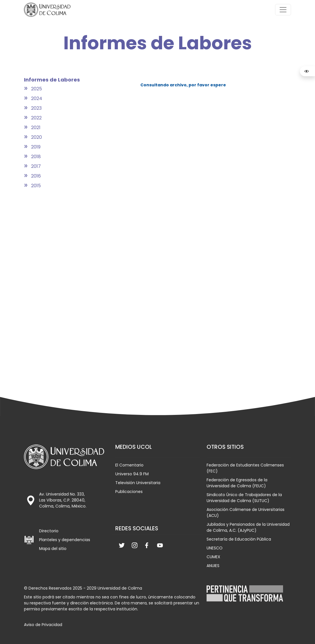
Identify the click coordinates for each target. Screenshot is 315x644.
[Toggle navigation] (283, 10)
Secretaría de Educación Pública (239, 539)
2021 (36, 128)
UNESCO (215, 548)
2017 (36, 166)
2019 (36, 147)
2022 (36, 118)
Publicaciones (129, 492)
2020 (37, 137)
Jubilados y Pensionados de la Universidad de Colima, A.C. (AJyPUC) (248, 527)
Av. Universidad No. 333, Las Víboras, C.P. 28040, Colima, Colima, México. (63, 500)
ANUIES (213, 566)
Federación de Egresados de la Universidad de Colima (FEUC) (237, 483)
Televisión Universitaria (138, 483)
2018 (36, 157)
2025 (37, 89)
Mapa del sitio (53, 549)
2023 (36, 108)
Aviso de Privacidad (43, 625)
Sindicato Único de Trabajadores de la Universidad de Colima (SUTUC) (244, 498)
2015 (36, 186)
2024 (37, 98)
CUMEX (213, 557)
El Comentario (129, 465)
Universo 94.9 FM (132, 474)
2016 (36, 176)
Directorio (49, 531)
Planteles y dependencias (65, 540)
